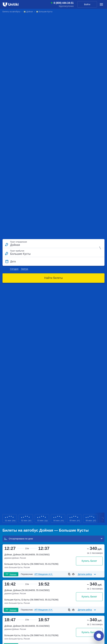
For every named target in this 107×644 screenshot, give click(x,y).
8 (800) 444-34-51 (64, 3)
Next (104, 518)
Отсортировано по (18, 539)
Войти (87, 4)
